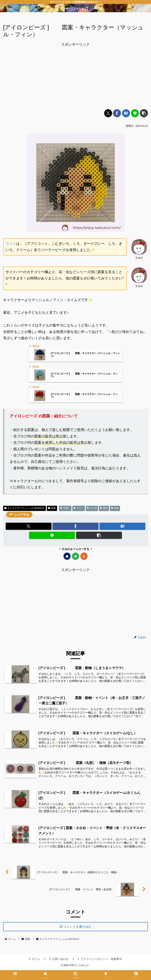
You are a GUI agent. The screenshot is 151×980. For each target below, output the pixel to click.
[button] (144, 113)
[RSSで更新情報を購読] (84, 558)
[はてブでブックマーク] (126, 113)
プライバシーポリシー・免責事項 (100, 968)
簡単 (115, 510)
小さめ (92, 510)
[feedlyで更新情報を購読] (75, 558)
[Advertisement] (75, 75)
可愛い (65, 510)
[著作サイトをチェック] (67, 558)
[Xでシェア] (108, 113)
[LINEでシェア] (135, 113)
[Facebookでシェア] (117, 113)
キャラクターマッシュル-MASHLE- (24, 510)
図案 (52, 510)
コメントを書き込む (78, 935)
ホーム (35, 968)
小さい (79, 510)
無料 (104, 510)
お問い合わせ (59, 968)
